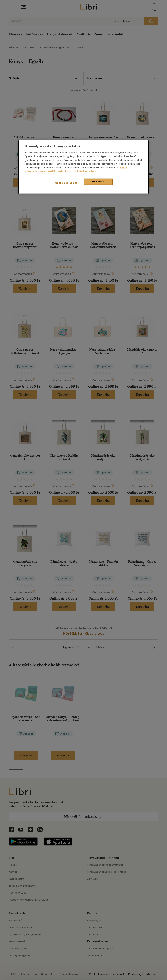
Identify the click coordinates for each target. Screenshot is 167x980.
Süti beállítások (66, 183)
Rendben (98, 182)
